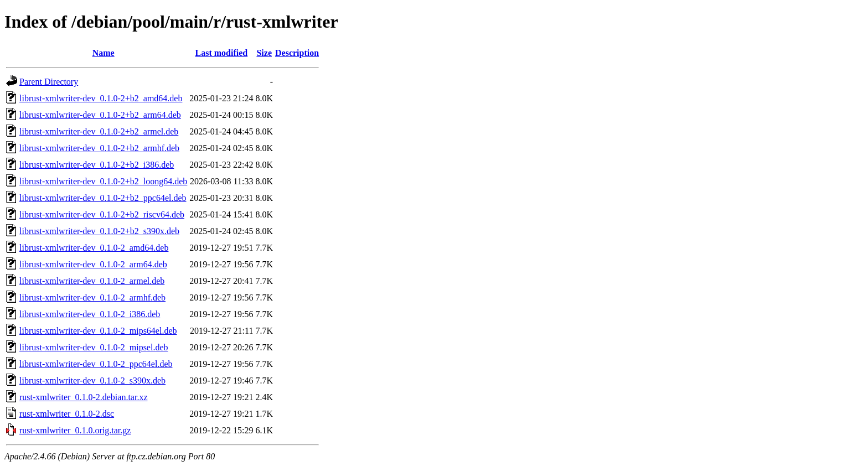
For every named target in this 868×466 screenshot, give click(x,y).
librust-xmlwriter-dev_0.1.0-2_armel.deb (92, 281)
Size (264, 53)
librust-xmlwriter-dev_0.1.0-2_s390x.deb (92, 380)
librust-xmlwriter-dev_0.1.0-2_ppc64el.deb (96, 364)
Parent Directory (49, 82)
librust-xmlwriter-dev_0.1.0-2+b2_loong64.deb (103, 181)
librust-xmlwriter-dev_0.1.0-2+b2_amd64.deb (101, 98)
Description (297, 53)
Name (104, 53)
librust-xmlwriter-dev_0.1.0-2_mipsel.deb (94, 347)
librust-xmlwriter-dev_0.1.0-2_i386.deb (90, 314)
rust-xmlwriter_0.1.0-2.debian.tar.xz (84, 397)
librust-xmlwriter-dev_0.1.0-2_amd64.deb (94, 248)
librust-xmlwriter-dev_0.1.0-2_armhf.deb (92, 297)
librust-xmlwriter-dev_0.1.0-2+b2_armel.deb (99, 131)
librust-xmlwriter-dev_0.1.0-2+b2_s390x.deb (99, 231)
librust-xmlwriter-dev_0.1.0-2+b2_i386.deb (97, 165)
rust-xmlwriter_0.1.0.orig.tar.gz (75, 430)
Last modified (222, 53)
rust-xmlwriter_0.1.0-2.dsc (67, 414)
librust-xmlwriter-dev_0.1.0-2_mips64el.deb (98, 331)
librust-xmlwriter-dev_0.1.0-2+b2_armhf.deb (99, 148)
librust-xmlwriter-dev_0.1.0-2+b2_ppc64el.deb (103, 198)
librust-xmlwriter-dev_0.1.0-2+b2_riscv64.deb (102, 214)
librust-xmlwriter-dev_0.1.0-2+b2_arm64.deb (100, 115)
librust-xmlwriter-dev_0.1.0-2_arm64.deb (93, 264)
